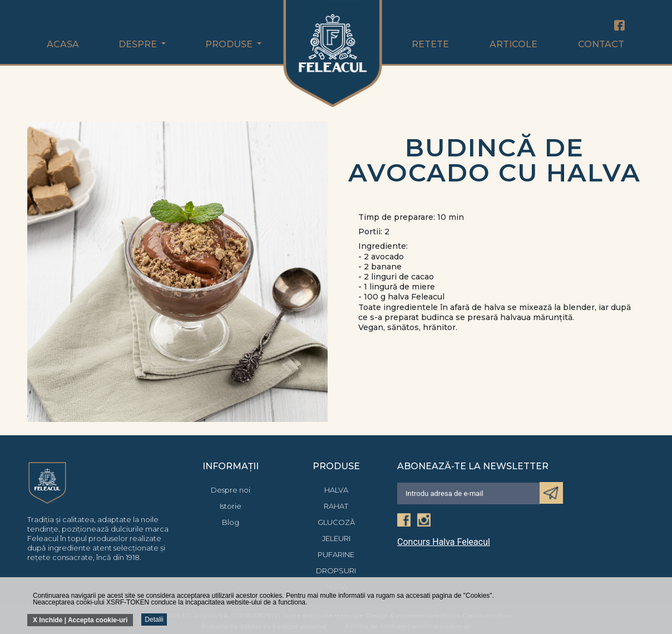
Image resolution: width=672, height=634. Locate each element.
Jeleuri (336, 538)
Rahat (336, 506)
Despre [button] (139, 44)
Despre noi (231, 490)
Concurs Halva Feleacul (444, 542)
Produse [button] (230, 44)
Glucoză (336, 522)
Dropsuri (336, 571)
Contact (601, 44)
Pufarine (336, 554)
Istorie (231, 506)
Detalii (154, 620)
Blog (231, 522)
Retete (430, 44)
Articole (513, 44)
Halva (336, 490)
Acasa (63, 44)
